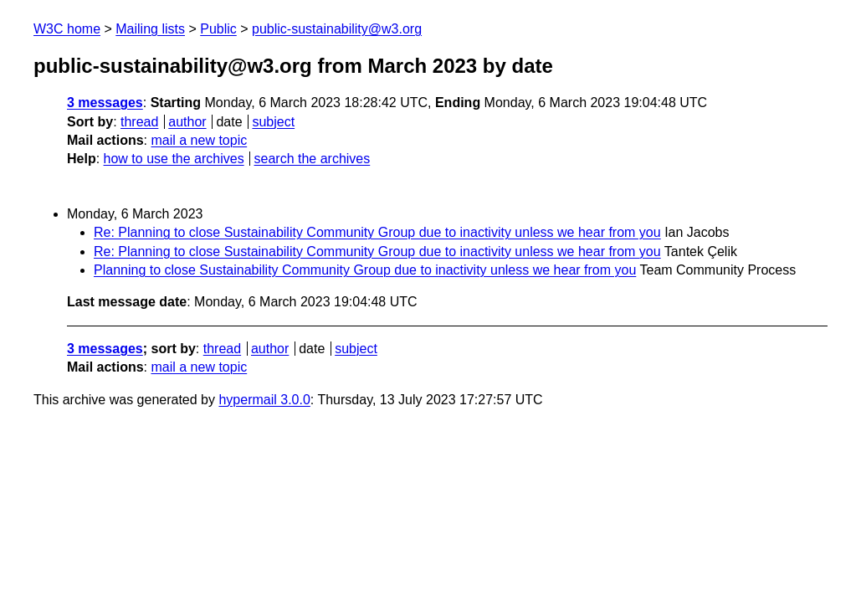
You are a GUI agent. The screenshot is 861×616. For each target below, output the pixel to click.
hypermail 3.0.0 (264, 400)
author (187, 122)
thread (139, 122)
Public (218, 29)
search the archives (313, 159)
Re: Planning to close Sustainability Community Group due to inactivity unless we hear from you (377, 232)
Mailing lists (150, 29)
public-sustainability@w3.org (337, 29)
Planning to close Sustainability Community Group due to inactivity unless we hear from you (365, 270)
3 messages (105, 103)
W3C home (67, 29)
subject (273, 122)
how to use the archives (174, 159)
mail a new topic (199, 140)
